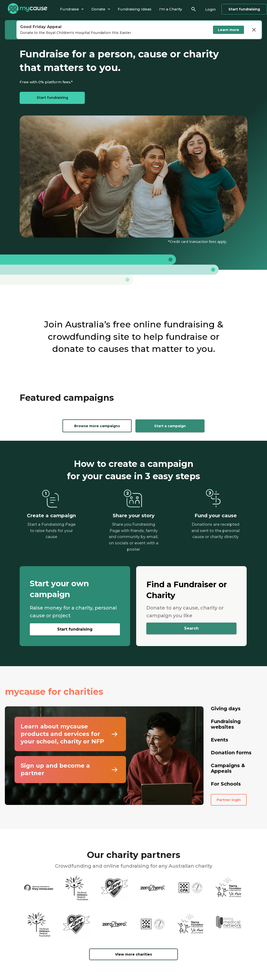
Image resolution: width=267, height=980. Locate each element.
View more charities (133, 954)
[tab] (72, 9)
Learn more (228, 30)
